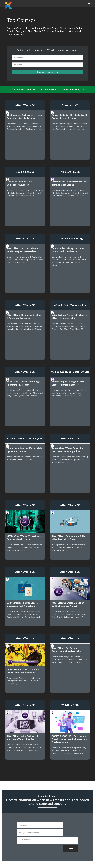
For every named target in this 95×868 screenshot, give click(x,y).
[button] (89, 4)
